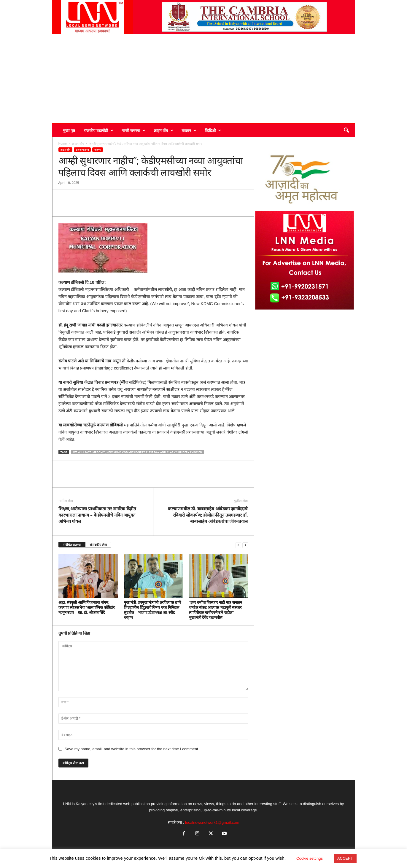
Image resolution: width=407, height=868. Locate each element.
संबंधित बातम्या (72, 545)
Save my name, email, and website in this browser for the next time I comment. (132, 749)
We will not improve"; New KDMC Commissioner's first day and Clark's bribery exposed (137, 452)
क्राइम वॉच (163, 130)
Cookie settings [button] (310, 858)
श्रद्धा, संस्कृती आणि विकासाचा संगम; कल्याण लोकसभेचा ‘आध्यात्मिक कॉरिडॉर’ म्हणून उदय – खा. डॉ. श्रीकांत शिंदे (87, 607)
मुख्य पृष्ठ (69, 130)
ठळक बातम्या (82, 150)
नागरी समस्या (133, 130)
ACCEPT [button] (345, 858)
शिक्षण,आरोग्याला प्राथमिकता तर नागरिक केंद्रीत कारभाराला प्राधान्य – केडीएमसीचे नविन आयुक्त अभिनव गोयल (97, 515)
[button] (346, 130)
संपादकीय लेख (98, 545)
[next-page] (245, 545)
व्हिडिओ (213, 130)
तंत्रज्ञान (189, 130)
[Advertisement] (204, 78)
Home (63, 144)
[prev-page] (238, 545)
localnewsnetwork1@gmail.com (212, 822)
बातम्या (98, 150)
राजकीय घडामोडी (99, 130)
